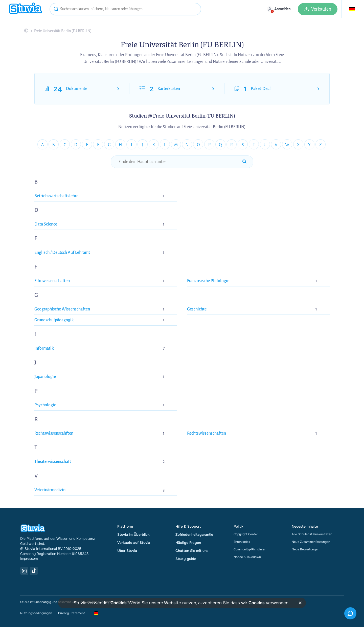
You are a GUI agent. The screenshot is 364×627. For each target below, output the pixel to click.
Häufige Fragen (188, 543)
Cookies (119, 603)
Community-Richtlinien (250, 549)
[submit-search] (244, 162)
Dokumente (77, 89)
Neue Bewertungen (305, 549)
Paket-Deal (261, 89)
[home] (26, 9)
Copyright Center (246, 534)
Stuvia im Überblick (133, 534)
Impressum (29, 558)
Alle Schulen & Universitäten (312, 534)
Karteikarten (169, 89)
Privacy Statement (71, 613)
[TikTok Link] (34, 571)
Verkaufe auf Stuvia (134, 543)
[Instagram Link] (24, 571)
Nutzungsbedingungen (36, 613)
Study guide (186, 559)
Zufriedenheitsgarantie (194, 534)
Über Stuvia (127, 551)
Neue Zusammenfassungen (311, 542)
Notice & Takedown (247, 557)
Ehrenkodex (242, 542)
